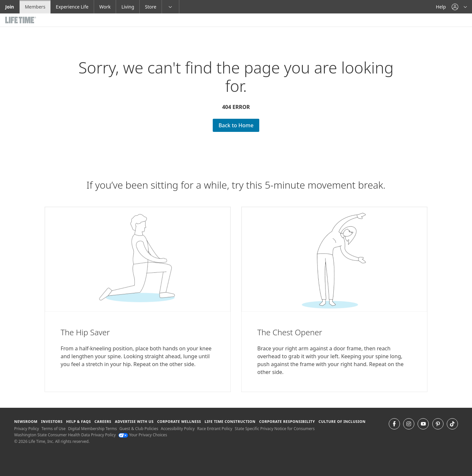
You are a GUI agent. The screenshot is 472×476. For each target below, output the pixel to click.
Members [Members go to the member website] (35, 7)
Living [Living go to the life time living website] (128, 7)
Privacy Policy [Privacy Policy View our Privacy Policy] (27, 429)
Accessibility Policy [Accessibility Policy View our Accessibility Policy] (177, 429)
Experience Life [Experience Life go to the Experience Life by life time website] (72, 7)
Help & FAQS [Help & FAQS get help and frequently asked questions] (79, 421)
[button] (459, 7)
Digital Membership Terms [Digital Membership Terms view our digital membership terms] (93, 429)
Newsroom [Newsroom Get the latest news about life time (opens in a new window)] (26, 421)
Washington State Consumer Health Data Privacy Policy (65, 435)
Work (105, 7)
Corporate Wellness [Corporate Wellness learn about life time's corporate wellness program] (179, 421)
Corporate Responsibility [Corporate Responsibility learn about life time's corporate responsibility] (287, 421)
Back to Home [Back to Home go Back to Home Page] (236, 125)
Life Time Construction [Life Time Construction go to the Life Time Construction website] (230, 421)
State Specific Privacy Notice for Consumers (275, 429)
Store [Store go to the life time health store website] (151, 7)
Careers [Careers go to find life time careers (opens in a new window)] (103, 421)
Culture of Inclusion (342, 421)
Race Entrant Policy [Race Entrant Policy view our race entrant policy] (215, 429)
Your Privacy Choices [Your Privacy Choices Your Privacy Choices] (143, 435)
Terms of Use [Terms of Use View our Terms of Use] (54, 429)
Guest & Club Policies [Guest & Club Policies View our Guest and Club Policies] (139, 429)
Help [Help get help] (441, 7)
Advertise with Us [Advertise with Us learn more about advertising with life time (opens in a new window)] (134, 421)
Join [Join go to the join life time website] (10, 7)
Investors (52, 421)
